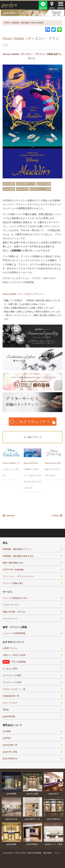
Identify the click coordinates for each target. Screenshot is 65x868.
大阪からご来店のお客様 (14, 655)
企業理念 (7, 738)
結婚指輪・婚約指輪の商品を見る (18, 556)
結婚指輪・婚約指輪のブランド (17, 549)
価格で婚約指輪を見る (13, 563)
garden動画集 (9, 716)
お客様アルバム (10, 648)
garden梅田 (9, 184)
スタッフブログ (10, 703)
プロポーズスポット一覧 (14, 689)
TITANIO (55, 516)
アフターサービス (11, 605)
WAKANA (10, 516)
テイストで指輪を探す (13, 583)
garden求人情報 (10, 752)
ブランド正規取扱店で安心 (15, 598)
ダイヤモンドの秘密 (12, 675)
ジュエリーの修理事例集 (14, 633)
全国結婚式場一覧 (11, 696)
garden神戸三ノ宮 (26, 184)
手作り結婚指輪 (19, 662)
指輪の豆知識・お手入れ (14, 612)
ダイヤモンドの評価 (12, 682)
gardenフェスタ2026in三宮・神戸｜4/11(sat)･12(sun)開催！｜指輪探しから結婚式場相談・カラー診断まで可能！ (32, 13)
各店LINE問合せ (10, 759)
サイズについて (10, 619)
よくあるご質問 (10, 669)
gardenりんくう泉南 (40, 189)
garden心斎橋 (44, 184)
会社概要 (7, 731)
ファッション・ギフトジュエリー (18, 576)
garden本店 (22, 189)
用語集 (6, 710)
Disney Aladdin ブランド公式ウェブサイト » (23, 294)
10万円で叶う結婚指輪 (13, 570)
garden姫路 (9, 189)
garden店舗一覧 (10, 745)
